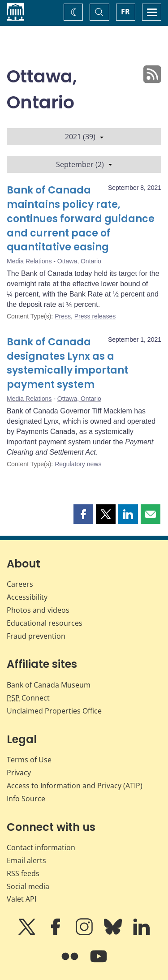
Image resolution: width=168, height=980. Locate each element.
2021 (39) (84, 137)
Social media (28, 886)
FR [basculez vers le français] (125, 12)
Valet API (22, 899)
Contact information (41, 847)
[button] (83, 514)
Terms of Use (29, 760)
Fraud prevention (36, 636)
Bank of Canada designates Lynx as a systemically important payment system (67, 363)
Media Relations (29, 261)
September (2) (84, 164)
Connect (28, 698)
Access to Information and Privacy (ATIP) (75, 786)
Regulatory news (78, 464)
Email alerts (26, 860)
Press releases (95, 316)
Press (63, 316)
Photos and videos (38, 610)
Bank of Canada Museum (49, 685)
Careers (20, 584)
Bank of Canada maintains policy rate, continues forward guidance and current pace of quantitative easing (81, 219)
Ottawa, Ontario (79, 261)
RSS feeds (23, 873)
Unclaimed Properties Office (54, 711)
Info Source (26, 799)
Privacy (19, 773)
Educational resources (45, 623)
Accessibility (27, 597)
